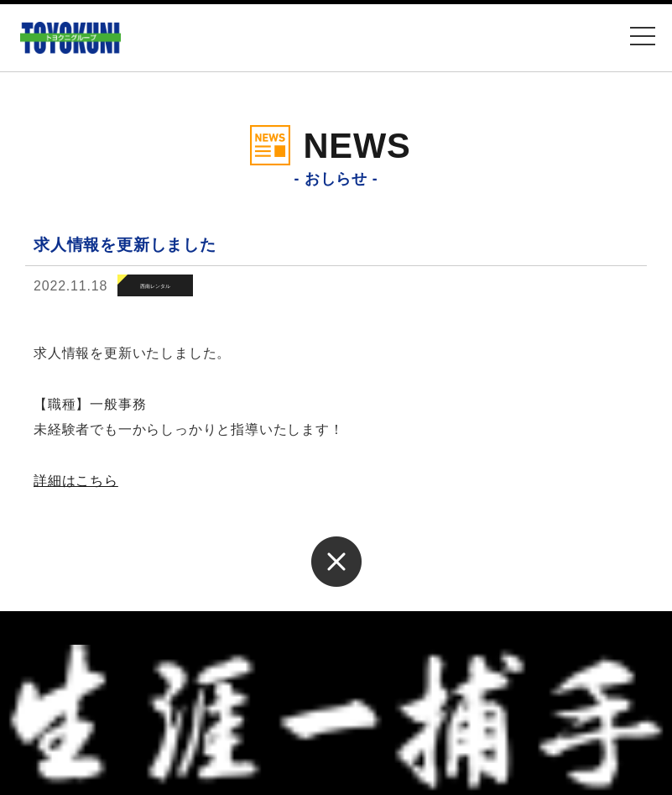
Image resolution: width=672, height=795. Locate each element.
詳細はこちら (76, 481)
